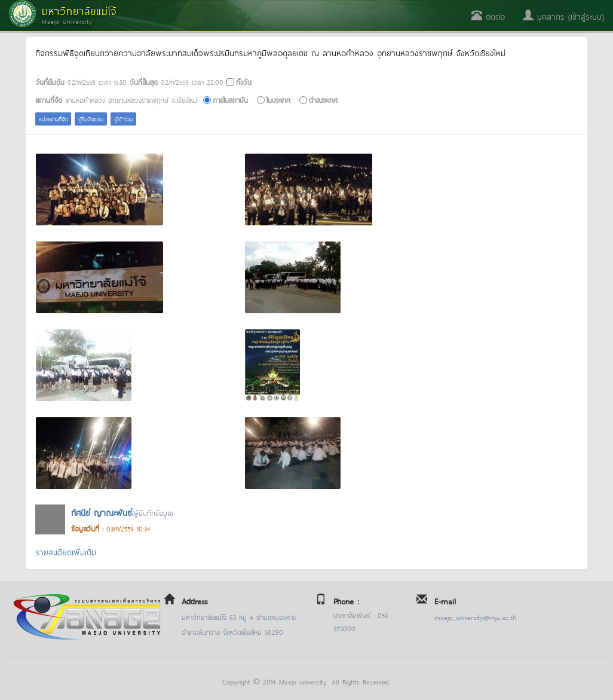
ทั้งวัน (244, 82)
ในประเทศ (278, 100)
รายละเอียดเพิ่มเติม (66, 551)
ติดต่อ (488, 16)
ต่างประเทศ (323, 100)
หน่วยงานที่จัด (53, 119)
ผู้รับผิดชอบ (91, 119)
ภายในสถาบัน (230, 100)
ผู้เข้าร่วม (123, 119)
